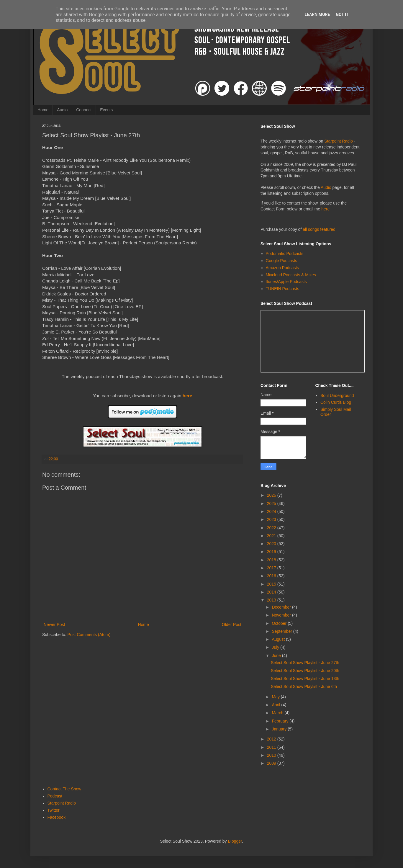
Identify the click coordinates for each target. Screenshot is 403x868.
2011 (272, 747)
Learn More (317, 14)
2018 (272, 560)
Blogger (235, 841)
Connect (84, 110)
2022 (272, 528)
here (187, 396)
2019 (272, 552)
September (282, 631)
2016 (272, 576)
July (276, 647)
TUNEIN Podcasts (283, 289)
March (278, 713)
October (280, 623)
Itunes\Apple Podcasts (286, 282)
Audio (62, 110)
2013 (272, 600)
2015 (272, 584)
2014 (272, 592)
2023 (272, 519)
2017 (272, 568)
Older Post (232, 625)
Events (106, 110)
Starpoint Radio (339, 141)
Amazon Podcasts (282, 268)
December (282, 607)
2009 (272, 763)
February (281, 721)
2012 (272, 739)
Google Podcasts (282, 261)
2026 (272, 495)
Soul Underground (337, 395)
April (276, 705)
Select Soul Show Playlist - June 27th (305, 663)
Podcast (55, 796)
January (280, 729)
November (282, 615)
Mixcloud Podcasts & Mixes (291, 275)
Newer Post (54, 625)
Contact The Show (64, 789)
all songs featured (319, 229)
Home (43, 110)
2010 (272, 755)
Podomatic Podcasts (285, 254)
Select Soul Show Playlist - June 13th (305, 679)
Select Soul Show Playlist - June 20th (305, 671)
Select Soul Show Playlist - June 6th (304, 686)
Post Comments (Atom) (89, 635)
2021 (272, 536)
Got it (342, 14)
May (276, 697)
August (279, 639)
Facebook (56, 817)
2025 (272, 504)
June (277, 656)
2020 (272, 544)
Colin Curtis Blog (336, 402)
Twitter (54, 810)
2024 (272, 511)
